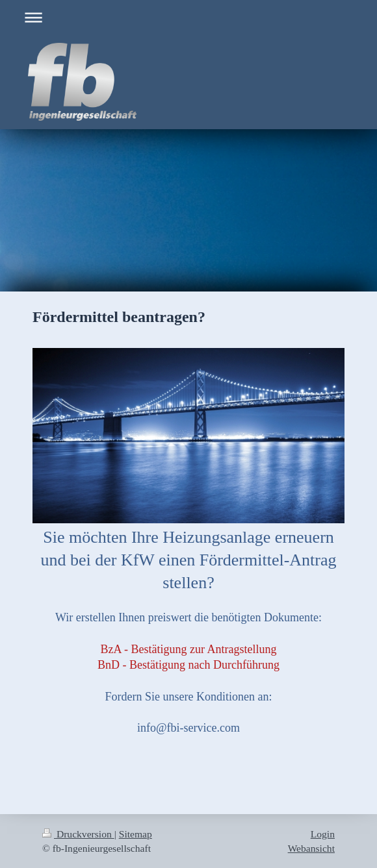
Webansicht (311, 848)
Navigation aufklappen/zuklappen (188, 17)
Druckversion (78, 834)
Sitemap (136, 834)
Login (323, 834)
